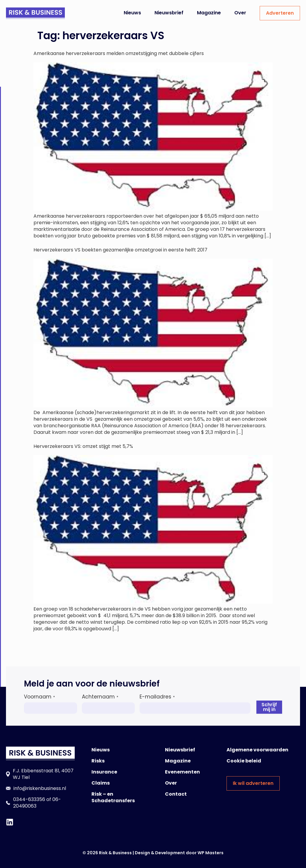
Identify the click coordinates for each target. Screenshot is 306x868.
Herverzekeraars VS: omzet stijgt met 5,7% (83, 446)
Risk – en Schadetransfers (113, 797)
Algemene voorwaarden (257, 750)
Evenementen (182, 772)
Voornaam (39, 697)
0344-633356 (29, 799)
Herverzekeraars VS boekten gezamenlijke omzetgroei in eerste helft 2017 (120, 250)
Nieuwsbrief (169, 13)
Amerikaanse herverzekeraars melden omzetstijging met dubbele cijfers (119, 53)
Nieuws (132, 13)
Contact (176, 794)
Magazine (209, 13)
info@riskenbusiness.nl (40, 788)
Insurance (104, 772)
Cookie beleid (244, 761)
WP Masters (211, 853)
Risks (98, 761)
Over (240, 13)
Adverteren (280, 13)
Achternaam (100, 697)
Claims (101, 783)
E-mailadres (157, 697)
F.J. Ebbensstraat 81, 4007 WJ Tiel (43, 774)
